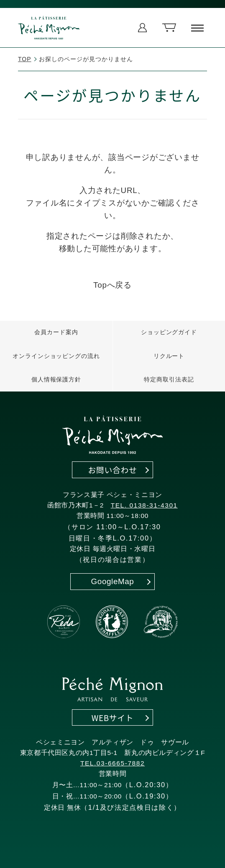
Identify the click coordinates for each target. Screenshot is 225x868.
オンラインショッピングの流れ (56, 356)
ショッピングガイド (169, 332)
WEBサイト (113, 717)
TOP (25, 59)
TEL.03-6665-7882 (112, 763)
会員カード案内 (56, 332)
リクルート (169, 356)
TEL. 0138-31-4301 (144, 505)
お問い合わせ (112, 470)
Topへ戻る (112, 285)
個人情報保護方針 (56, 379)
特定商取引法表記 (169, 379)
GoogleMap (113, 581)
